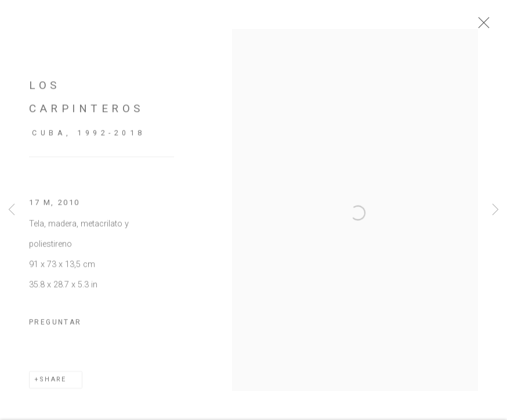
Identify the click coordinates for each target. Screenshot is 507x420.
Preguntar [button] (55, 329)
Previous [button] (12, 210)
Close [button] (491, 26)
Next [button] (495, 210)
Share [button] (53, 386)
